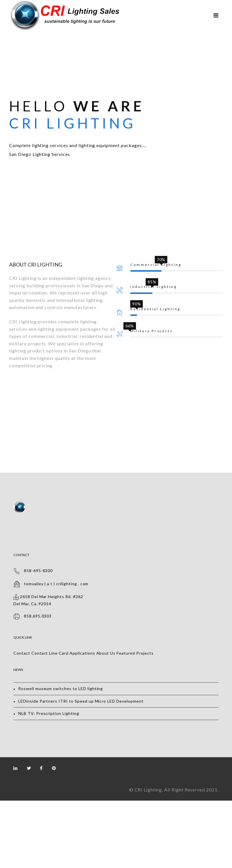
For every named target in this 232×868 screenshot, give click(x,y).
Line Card (59, 653)
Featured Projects (135, 653)
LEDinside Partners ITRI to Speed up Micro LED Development (81, 701)
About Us (106, 653)
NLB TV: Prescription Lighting (49, 713)
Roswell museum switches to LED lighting (61, 688)
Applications (82, 653)
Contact (22, 653)
